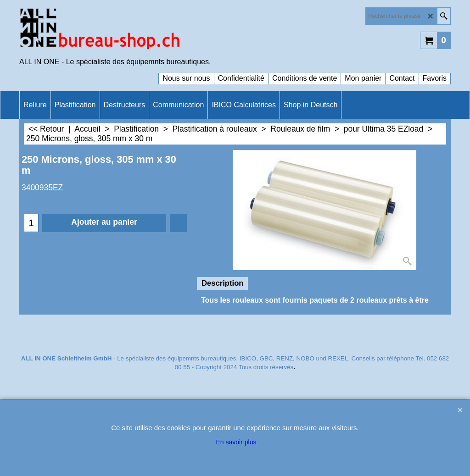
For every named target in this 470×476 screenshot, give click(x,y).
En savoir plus (236, 442)
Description (222, 283)
